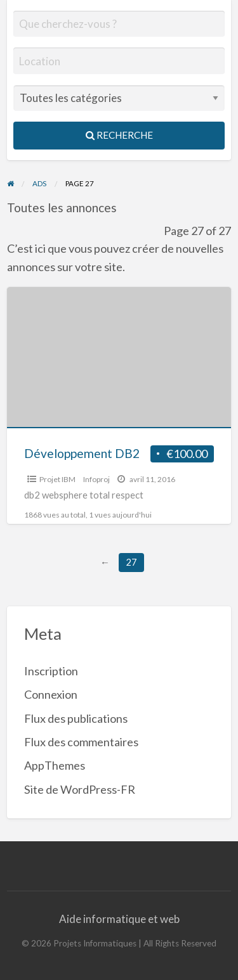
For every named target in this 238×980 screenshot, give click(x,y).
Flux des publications (76, 718)
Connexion (51, 694)
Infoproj (96, 479)
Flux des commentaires (81, 742)
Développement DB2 (82, 453)
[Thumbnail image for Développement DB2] (119, 358)
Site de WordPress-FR (80, 789)
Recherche (119, 135)
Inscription (51, 671)
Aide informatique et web (119, 919)
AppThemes (55, 765)
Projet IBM (57, 479)
